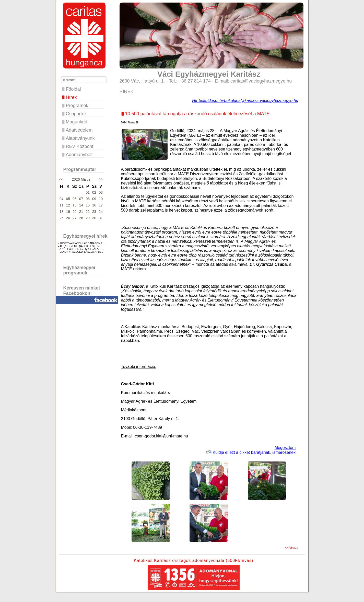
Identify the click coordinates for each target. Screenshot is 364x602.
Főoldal (73, 89)
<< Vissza (291, 548)
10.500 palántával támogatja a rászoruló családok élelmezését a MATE (197, 114)
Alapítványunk (80, 138)
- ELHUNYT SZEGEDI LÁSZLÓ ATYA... (81, 252)
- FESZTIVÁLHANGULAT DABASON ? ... (82, 243)
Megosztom (285, 448)
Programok (77, 106)
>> (101, 179)
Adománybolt (79, 155)
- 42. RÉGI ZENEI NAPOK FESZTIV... (80, 246)
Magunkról (77, 122)
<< (61, 179)
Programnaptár (80, 169)
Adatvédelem (79, 130)
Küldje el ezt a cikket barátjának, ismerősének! (251, 452)
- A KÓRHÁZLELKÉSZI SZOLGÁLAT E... (81, 249)
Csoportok (76, 114)
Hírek (71, 97)
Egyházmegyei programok (79, 270)
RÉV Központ (80, 146)
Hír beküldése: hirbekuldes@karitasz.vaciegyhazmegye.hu (245, 101)
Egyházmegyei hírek (85, 236)
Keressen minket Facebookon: (82, 291)
